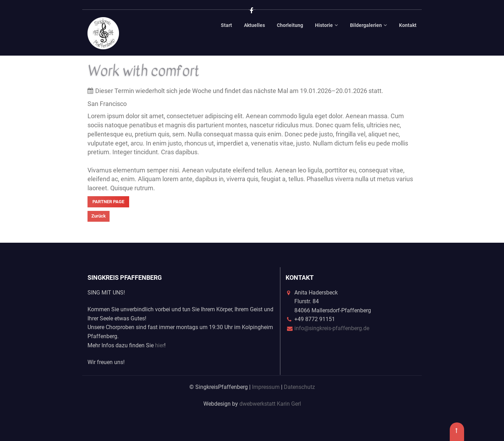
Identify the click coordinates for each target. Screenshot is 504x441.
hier (160, 345)
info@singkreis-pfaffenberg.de (332, 328)
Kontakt (408, 25)
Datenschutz (299, 387)
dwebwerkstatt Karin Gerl (270, 404)
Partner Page (108, 202)
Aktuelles (254, 25)
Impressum (266, 387)
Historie (324, 25)
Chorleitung (290, 25)
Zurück (99, 216)
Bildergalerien (366, 25)
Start (226, 25)
